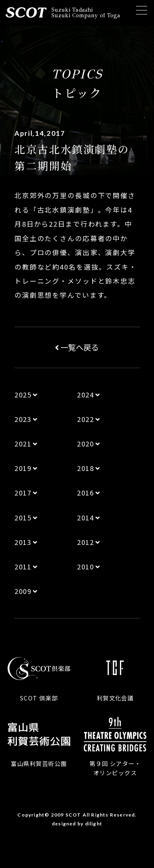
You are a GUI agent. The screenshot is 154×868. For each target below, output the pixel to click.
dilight (94, 824)
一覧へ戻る (77, 347)
